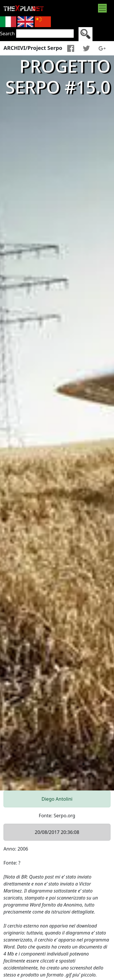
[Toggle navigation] (102, 8)
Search (7, 34)
